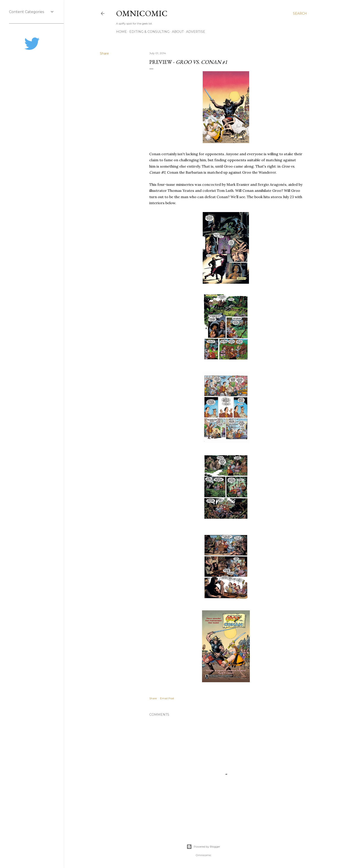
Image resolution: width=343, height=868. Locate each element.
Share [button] (104, 53)
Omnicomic (142, 13)
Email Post (167, 698)
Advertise (196, 32)
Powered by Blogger (203, 847)
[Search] (300, 13)
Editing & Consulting (149, 32)
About (178, 32)
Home (121, 32)
